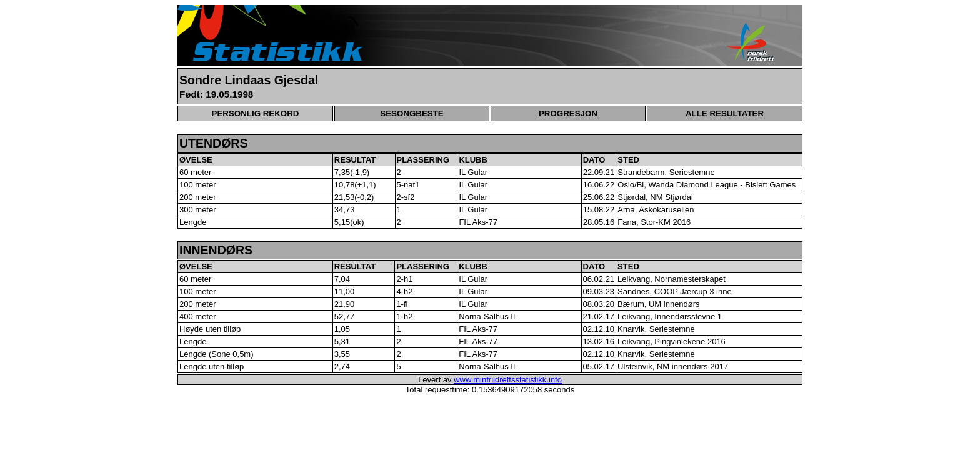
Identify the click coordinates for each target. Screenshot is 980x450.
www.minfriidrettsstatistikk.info (508, 380)
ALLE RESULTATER (725, 113)
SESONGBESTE (412, 113)
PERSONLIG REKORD (256, 113)
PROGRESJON (568, 113)
